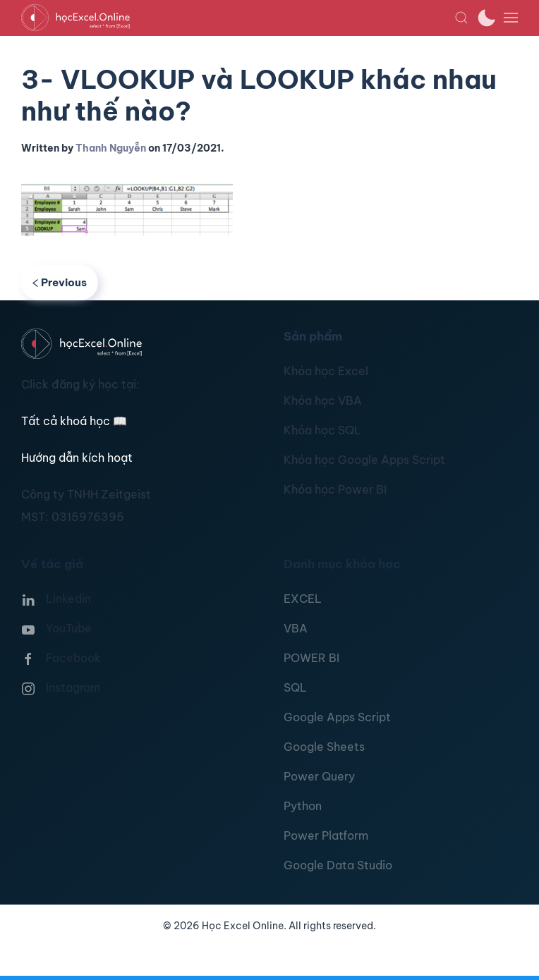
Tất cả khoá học (74, 421)
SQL (295, 687)
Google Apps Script (337, 717)
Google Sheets (324, 747)
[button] (461, 18)
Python (303, 806)
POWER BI (311, 658)
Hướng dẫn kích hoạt (77, 458)
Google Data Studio (338, 865)
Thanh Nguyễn (111, 148)
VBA (296, 628)
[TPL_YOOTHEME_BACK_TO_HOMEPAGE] (238, 18)
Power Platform (326, 835)
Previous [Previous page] (60, 282)
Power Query (319, 776)
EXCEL (303, 599)
